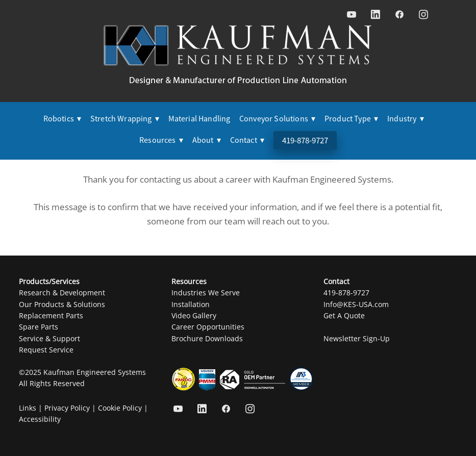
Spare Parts (39, 327)
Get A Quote (344, 315)
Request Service (46, 350)
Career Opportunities (208, 327)
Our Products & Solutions (62, 304)
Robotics (62, 119)
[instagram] (423, 15)
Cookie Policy (120, 408)
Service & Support (49, 338)
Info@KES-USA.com (356, 304)
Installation (191, 304)
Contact (247, 140)
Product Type (351, 119)
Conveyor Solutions (277, 119)
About (207, 140)
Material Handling (199, 119)
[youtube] (351, 15)
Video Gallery (194, 315)
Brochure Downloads (207, 338)
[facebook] (399, 15)
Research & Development (62, 293)
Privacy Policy (67, 408)
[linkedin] (375, 15)
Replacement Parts (51, 315)
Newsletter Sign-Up (357, 338)
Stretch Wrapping (125, 119)
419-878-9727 (305, 141)
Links (28, 408)
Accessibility (40, 419)
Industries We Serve (206, 293)
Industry (406, 119)
